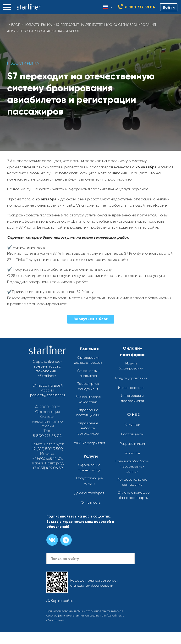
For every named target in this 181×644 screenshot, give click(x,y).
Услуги (91, 456)
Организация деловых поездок (88, 360)
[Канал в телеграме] (66, 540)
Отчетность (91, 502)
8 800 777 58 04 (140, 7)
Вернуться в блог (91, 319)
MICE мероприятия (89, 443)
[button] (7, 7)
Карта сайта (60, 601)
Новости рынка (38, 25)
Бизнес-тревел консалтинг (88, 399)
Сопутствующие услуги (89, 481)
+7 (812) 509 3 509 (47, 449)
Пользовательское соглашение (132, 482)
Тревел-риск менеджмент (88, 386)
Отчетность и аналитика (88, 373)
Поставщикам (132, 434)
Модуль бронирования (131, 366)
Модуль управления (131, 378)
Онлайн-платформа (132, 351)
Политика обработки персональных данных (132, 466)
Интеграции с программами (132, 398)
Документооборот (89, 493)
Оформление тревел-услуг (89, 468)
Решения (89, 349)
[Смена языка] (108, 7)
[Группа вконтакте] (52, 540)
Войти (169, 7)
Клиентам (132, 424)
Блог (16, 25)
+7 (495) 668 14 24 (47, 458)
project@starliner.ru (47, 395)
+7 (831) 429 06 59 (48, 468)
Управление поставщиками (88, 413)
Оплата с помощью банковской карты (134, 495)
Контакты (132, 453)
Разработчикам (132, 444)
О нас (134, 414)
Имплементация (131, 388)
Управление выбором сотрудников (88, 428)
